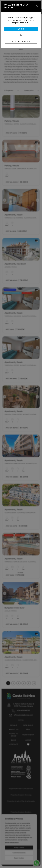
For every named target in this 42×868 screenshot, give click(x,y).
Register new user (21, 41)
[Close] (37, 6)
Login (21, 29)
